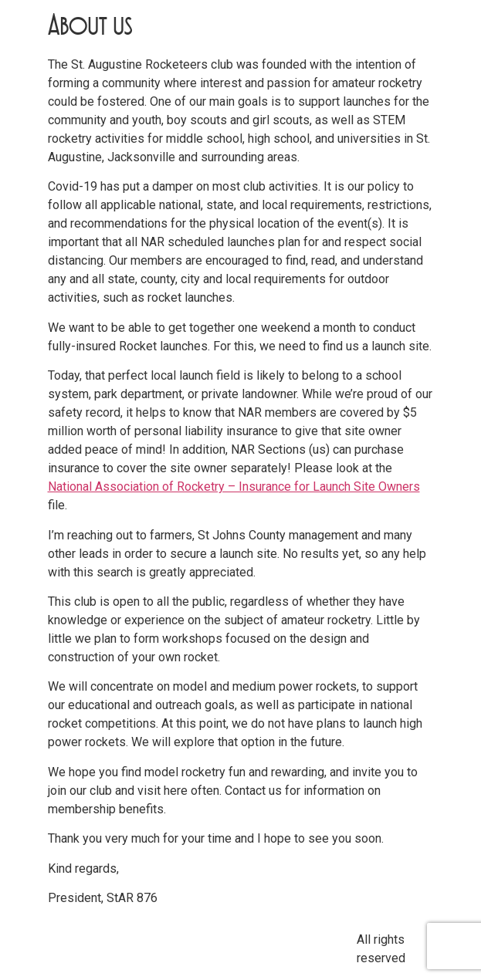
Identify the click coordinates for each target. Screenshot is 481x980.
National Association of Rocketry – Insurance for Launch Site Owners (234, 487)
